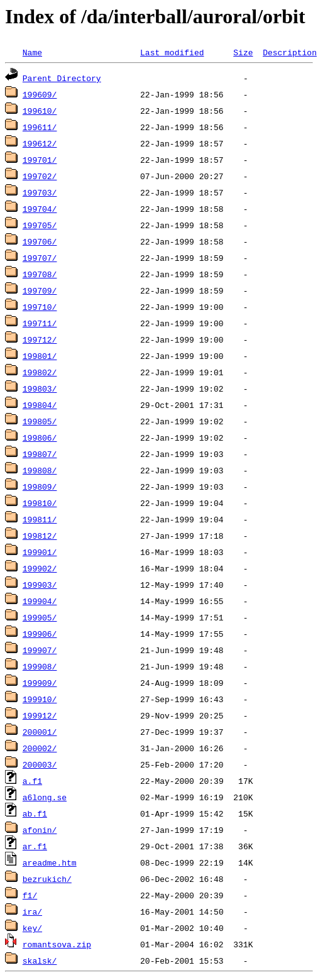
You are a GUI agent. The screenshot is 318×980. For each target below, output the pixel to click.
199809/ (40, 487)
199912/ (40, 715)
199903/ (40, 585)
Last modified (172, 52)
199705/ (40, 225)
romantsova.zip (57, 944)
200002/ (40, 748)
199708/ (40, 274)
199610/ (40, 111)
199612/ (40, 143)
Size (243, 52)
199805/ (40, 421)
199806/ (40, 438)
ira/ (32, 911)
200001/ (40, 732)
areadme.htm (50, 862)
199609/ (40, 94)
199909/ (40, 683)
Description (290, 52)
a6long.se (45, 797)
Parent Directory (62, 78)
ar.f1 (35, 846)
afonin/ (40, 830)
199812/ (40, 536)
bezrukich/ (47, 879)
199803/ (40, 388)
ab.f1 (35, 813)
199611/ (40, 127)
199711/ (40, 323)
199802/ (40, 372)
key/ (32, 928)
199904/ (40, 601)
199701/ (40, 160)
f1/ (30, 895)
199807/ (40, 454)
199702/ (40, 176)
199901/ (40, 552)
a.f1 (32, 781)
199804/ (40, 405)
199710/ (40, 307)
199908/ (40, 666)
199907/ (40, 650)
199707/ (40, 258)
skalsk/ (40, 961)
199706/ (40, 241)
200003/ (40, 764)
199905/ (40, 617)
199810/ (40, 503)
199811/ (40, 519)
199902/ (40, 568)
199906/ (40, 634)
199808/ (40, 470)
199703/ (40, 192)
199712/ (40, 339)
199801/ (40, 356)
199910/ (40, 699)
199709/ (40, 290)
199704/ (40, 209)
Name (32, 52)
